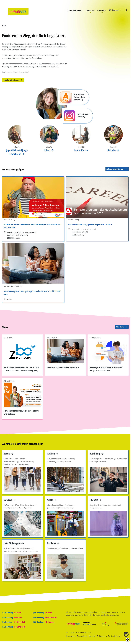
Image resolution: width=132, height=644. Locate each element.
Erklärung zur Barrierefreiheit (108, 636)
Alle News (122, 327)
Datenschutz (82, 636)
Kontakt (92, 636)
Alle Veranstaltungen (117, 169)
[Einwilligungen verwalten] (128, 640)
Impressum (71, 636)
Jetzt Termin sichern (13, 80)
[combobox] (115, 10)
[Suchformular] (126, 10)
